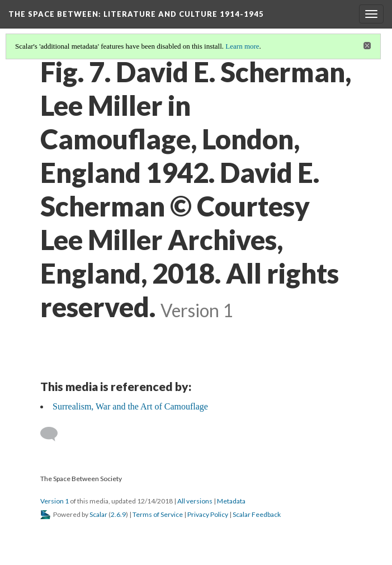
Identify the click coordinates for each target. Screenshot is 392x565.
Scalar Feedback (257, 514)
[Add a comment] (54, 434)
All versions (195, 501)
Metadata (231, 501)
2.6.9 (118, 514)
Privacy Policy (208, 514)
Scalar (98, 514)
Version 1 (55, 501)
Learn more (242, 46)
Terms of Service (158, 514)
